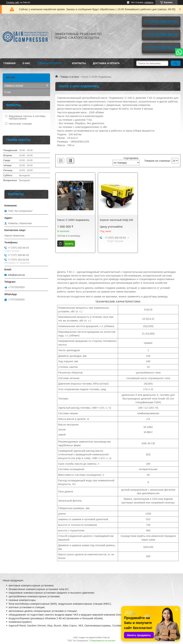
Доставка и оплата (106, 63)
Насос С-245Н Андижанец (73, 220)
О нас (26, 63)
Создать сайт (13, 2)
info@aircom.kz (16, 275)
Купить (69, 244)
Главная (9, 63)
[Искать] (176, 63)
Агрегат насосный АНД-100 (116, 220)
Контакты (79, 63)
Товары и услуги (49, 63)
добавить (149, 2)
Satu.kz (106, 638)
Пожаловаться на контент (103, 641)
